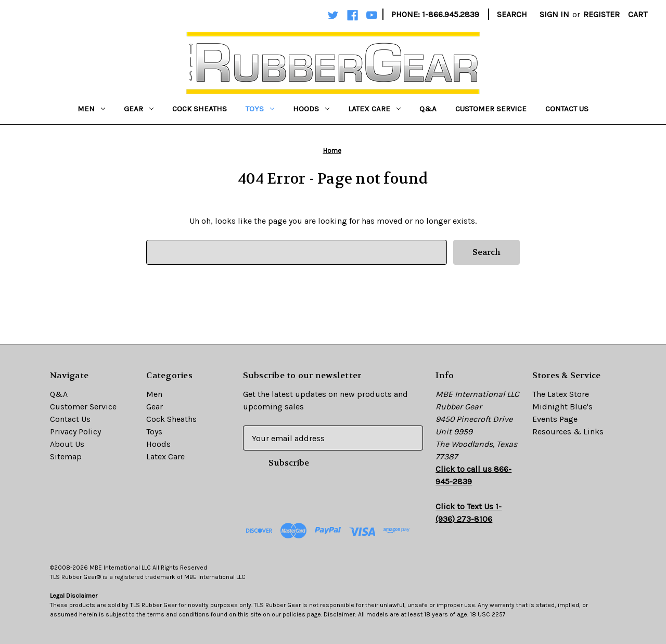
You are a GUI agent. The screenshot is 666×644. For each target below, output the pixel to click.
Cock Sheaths (200, 109)
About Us (67, 444)
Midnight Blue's (562, 407)
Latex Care (374, 109)
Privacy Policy (75, 432)
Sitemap (66, 456)
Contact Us (567, 109)
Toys (260, 109)
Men (91, 109)
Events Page (555, 419)
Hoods (311, 109)
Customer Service (491, 109)
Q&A (428, 109)
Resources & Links (568, 432)
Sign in (554, 14)
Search (512, 14)
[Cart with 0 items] (638, 15)
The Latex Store (561, 394)
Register (601, 14)
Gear (139, 109)
